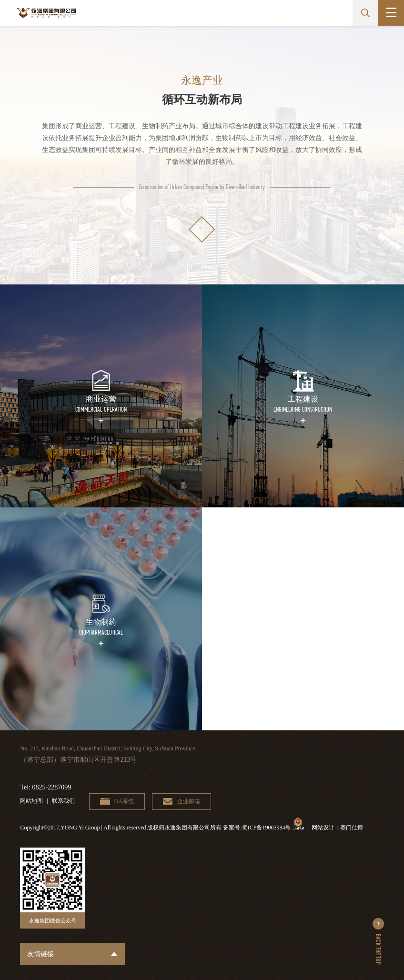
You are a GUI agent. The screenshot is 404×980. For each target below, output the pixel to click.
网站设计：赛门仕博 (337, 828)
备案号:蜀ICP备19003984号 (257, 828)
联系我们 (63, 801)
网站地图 (31, 801)
